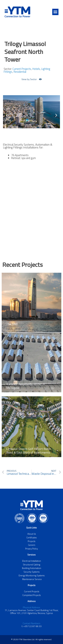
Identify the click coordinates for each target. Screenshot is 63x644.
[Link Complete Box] (32, 300)
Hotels (36, 69)
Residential (20, 72)
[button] (55, 12)
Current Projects (22, 69)
